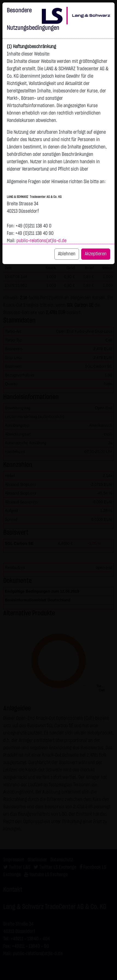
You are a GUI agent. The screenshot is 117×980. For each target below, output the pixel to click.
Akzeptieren (96, 254)
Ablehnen (67, 254)
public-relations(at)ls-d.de (41, 241)
